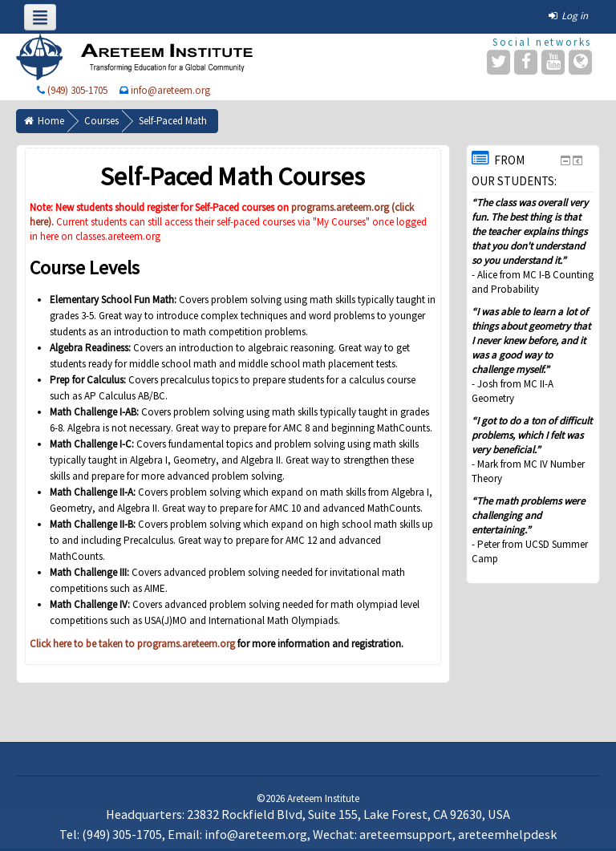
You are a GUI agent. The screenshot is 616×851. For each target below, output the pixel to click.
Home (51, 121)
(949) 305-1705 (77, 90)
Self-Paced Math (173, 121)
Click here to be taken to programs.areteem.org (132, 644)
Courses (101, 121)
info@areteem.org (170, 90)
